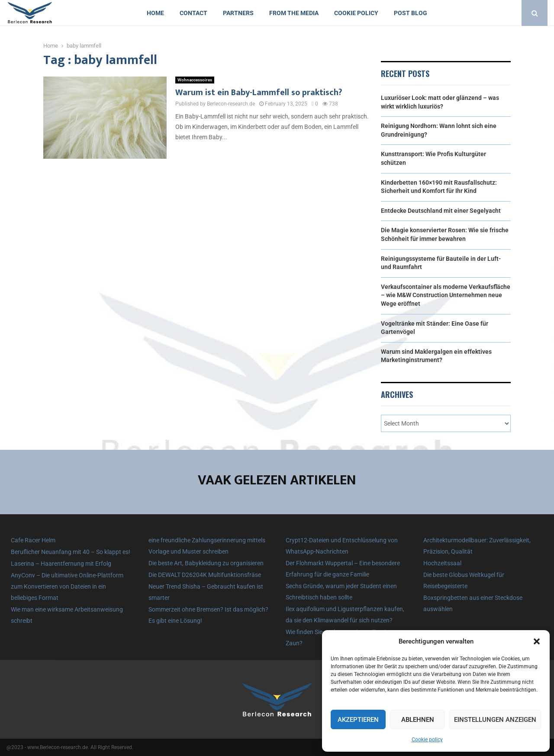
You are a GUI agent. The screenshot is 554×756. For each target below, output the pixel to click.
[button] (537, 641)
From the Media (294, 13)
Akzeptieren (358, 720)
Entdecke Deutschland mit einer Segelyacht (441, 211)
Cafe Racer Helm (33, 540)
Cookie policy (427, 740)
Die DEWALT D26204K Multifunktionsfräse (205, 575)
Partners (238, 13)
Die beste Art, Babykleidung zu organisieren (206, 563)
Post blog (411, 13)
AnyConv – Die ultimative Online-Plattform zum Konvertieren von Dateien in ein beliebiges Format (67, 586)
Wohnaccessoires (195, 80)
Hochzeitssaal (442, 563)
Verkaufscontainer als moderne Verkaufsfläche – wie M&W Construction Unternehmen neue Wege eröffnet (446, 295)
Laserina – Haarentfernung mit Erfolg (61, 564)
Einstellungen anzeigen (495, 720)
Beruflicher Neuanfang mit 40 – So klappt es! (71, 552)
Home (155, 13)
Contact (193, 13)
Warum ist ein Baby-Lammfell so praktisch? (259, 93)
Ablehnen (418, 720)
